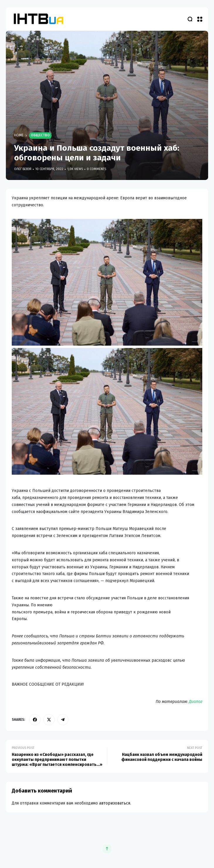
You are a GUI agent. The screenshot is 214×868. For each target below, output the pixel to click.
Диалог (196, 702)
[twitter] (49, 720)
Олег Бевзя (23, 169)
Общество (40, 135)
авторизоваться (115, 803)
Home (19, 135)
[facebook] (35, 720)
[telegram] (63, 720)
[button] (200, 19)
